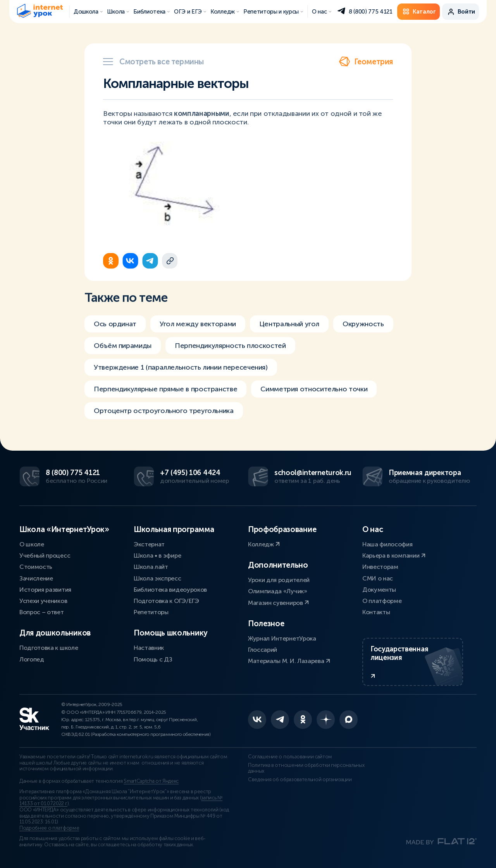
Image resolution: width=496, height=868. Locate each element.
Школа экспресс (158, 578)
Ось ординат (115, 328)
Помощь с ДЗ (153, 659)
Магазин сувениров (278, 603)
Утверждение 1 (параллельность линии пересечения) (181, 371)
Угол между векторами (198, 328)
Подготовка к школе (49, 648)
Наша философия (387, 544)
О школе (32, 544)
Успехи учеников (43, 601)
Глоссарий (263, 650)
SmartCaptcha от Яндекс (151, 781)
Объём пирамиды (123, 350)
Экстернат (149, 544)
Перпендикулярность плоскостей (230, 350)
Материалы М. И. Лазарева (289, 661)
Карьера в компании (394, 555)
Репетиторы (151, 612)
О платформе (382, 601)
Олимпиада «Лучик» (278, 591)
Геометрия (366, 62)
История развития (45, 590)
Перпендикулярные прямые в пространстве (165, 393)
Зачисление (36, 578)
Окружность (363, 328)
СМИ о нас (378, 578)
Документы (379, 590)
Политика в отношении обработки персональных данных (306, 768)
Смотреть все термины (153, 62)
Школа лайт (151, 567)
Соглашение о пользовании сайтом (290, 757)
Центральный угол (289, 328)
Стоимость (36, 567)
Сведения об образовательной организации (300, 780)
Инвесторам (380, 567)
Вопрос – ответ (42, 612)
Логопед (32, 659)
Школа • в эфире (157, 555)
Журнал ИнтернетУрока (282, 638)
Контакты (376, 612)
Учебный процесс (45, 555)
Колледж (264, 544)
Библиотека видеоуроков (170, 590)
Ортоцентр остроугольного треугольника (164, 415)
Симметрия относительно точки (314, 393)
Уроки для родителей (279, 580)
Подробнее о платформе (49, 828)
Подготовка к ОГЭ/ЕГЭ (166, 601)
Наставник (149, 648)
